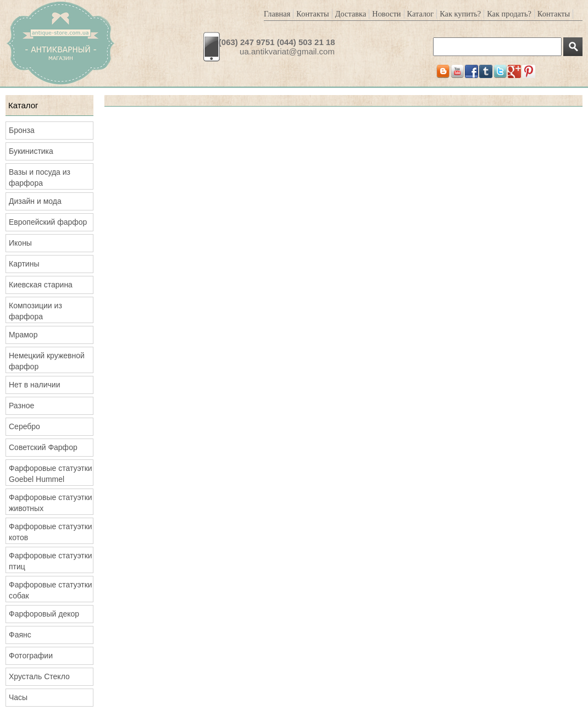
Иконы (20, 243)
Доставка (351, 14)
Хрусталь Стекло (39, 676)
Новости (386, 14)
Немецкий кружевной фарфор (47, 361)
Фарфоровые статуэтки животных (51, 503)
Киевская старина (41, 285)
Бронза (22, 130)
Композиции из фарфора (35, 311)
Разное (21, 406)
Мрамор (23, 335)
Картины (24, 264)
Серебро (24, 426)
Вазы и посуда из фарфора (40, 177)
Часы (18, 697)
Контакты (312, 14)
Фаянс (20, 635)
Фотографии (31, 656)
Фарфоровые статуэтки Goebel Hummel (51, 474)
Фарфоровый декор (44, 614)
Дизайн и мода (35, 201)
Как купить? (460, 14)
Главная (277, 14)
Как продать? (509, 14)
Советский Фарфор (43, 447)
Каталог (421, 14)
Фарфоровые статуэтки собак (51, 590)
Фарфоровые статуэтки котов (51, 532)
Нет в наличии (35, 385)
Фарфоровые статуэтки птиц (51, 561)
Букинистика (31, 151)
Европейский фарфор (48, 222)
